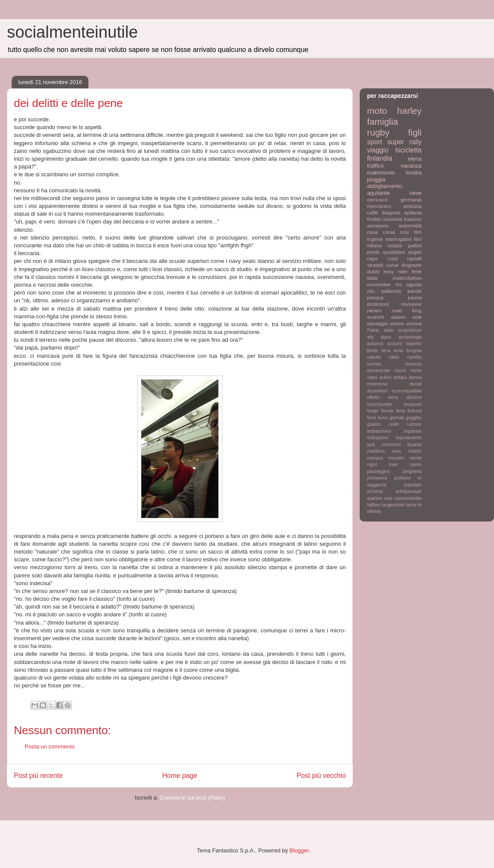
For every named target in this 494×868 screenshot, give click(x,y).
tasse (411, 505)
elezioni (414, 397)
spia (388, 498)
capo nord (382, 258)
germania (411, 199)
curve (392, 265)
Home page (180, 776)
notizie (395, 245)
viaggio (378, 150)
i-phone (414, 424)
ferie (417, 271)
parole (415, 291)
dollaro (400, 377)
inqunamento (409, 438)
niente (416, 458)
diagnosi (391, 212)
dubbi (373, 271)
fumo (382, 418)
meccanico (379, 206)
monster (396, 458)
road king (407, 310)
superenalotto (408, 498)
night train (382, 465)
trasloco (413, 219)
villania (374, 511)
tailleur (374, 505)
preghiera (412, 471)
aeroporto (378, 225)
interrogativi (398, 239)
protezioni (378, 304)
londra (414, 173)
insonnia (393, 219)
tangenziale (393, 505)
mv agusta (408, 284)
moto (377, 111)
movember (379, 284)
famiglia (383, 121)
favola (387, 411)
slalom (398, 317)
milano (374, 245)
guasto (374, 424)
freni (371, 418)
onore (416, 465)
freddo (374, 219)
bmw (398, 351)
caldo (394, 357)
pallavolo (391, 291)
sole (417, 317)
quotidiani (394, 252)
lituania (414, 445)
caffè (372, 212)
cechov (374, 364)
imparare (413, 431)
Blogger (299, 850)
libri (418, 239)
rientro (374, 310)
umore (397, 323)
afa (370, 337)
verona (414, 323)
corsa (389, 232)
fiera (400, 411)
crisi (405, 232)
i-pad (394, 424)
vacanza (411, 166)
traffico (375, 166)
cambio (415, 357)
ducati (416, 384)
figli (415, 132)
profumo (402, 478)
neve (416, 193)
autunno (375, 344)
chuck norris (408, 371)
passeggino (379, 471)
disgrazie (411, 265)
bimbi (372, 351)
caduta (374, 357)
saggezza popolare (394, 485)
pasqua (375, 297)
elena (415, 159)
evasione (413, 404)
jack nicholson (384, 445)
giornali (397, 418)
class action (379, 377)
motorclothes (407, 278)
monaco (375, 458)
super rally (405, 142)
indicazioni (378, 438)
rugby (378, 132)
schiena (375, 491)
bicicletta (408, 150)
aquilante (379, 193)
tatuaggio (377, 323)
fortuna (415, 411)
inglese (375, 239)
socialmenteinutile (72, 32)
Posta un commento (50, 747)
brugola (414, 351)
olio (371, 291)
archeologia (410, 337)
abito (388, 330)
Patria (373, 330)
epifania (413, 212)
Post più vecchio (321, 776)
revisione (411, 304)
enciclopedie (380, 404)
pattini (415, 245)
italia (372, 278)
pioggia (376, 180)
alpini (386, 337)
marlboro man (384, 451)
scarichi (376, 317)
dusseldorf (377, 391)
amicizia (413, 206)
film (418, 232)
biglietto (414, 344)
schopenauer (409, 491)
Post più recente (38, 776)
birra (386, 351)
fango (373, 411)
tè (420, 505)
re (420, 478)
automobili (410, 225)
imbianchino (379, 431)
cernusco (377, 199)
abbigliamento (385, 186)
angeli (415, 252)
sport (375, 142)
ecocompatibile (407, 391)
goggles (414, 418)
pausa (415, 297)
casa (372, 232)
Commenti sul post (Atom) (192, 798)
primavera (377, 478)
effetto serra (383, 397)
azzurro (395, 344)
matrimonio (381, 173)
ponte (373, 252)
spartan (375, 498)
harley (409, 111)
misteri (415, 451)
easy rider (395, 271)
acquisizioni (410, 330)
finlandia (380, 158)
